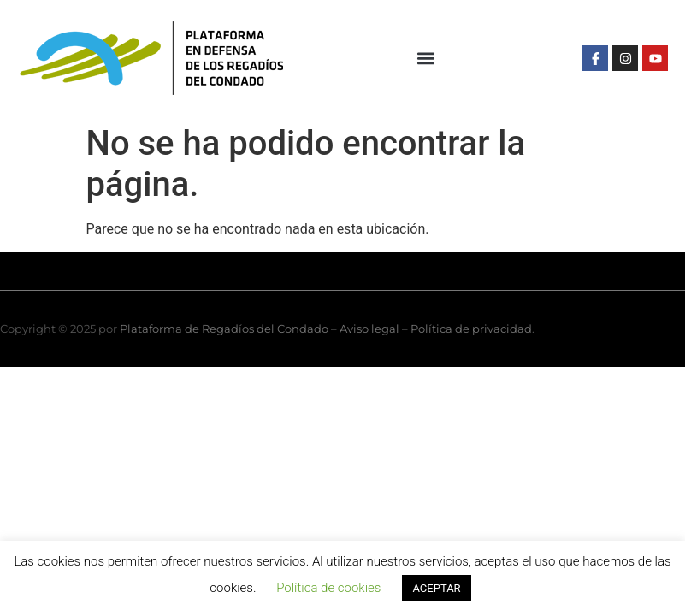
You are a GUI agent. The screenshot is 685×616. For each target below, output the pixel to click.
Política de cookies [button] (328, 588)
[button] (426, 59)
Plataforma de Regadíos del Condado (224, 329)
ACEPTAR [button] (436, 588)
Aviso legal (369, 329)
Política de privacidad (471, 329)
